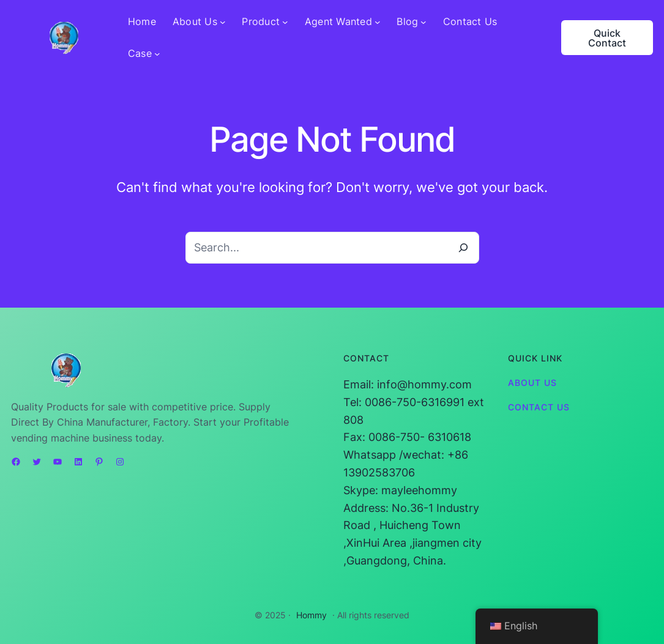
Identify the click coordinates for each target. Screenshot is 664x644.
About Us (532, 383)
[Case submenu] (157, 54)
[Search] (463, 248)
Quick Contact (607, 38)
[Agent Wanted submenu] (378, 22)
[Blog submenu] (423, 22)
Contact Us (539, 407)
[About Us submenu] (223, 22)
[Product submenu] (285, 22)
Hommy (311, 615)
